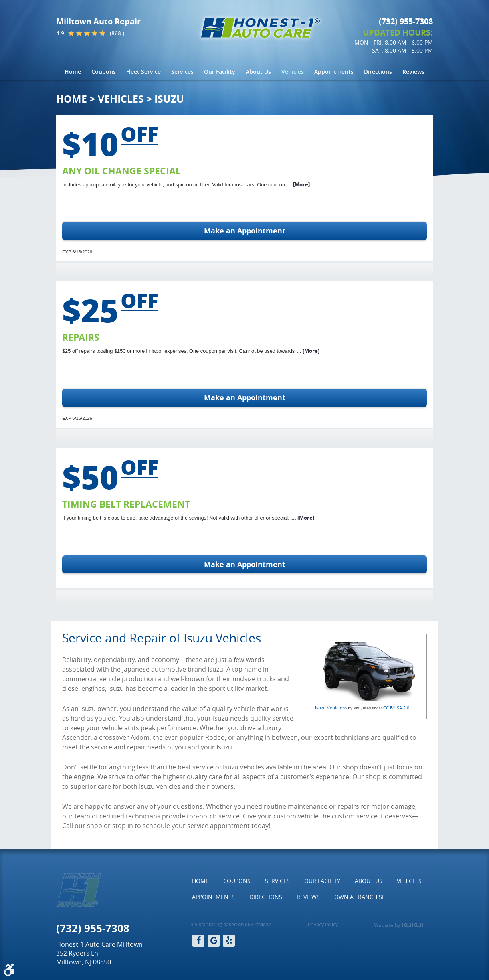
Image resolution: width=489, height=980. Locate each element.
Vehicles (293, 72)
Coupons (104, 72)
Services (182, 72)
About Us (258, 72)
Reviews (413, 72)
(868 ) (117, 33)
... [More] (298, 185)
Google (214, 941)
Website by (398, 925)
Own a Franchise (360, 897)
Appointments (334, 72)
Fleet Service (143, 72)
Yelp (229, 941)
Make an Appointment (245, 231)
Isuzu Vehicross (331, 708)
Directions (378, 72)
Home (73, 72)
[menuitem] (73, 72)
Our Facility (220, 72)
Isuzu (169, 99)
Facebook (198, 941)
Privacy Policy (323, 924)
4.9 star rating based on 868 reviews (231, 924)
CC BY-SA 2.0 (396, 708)
